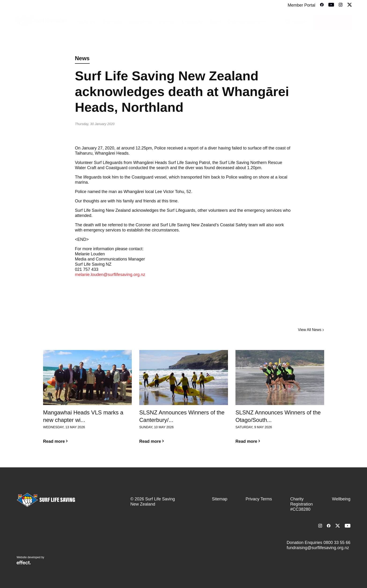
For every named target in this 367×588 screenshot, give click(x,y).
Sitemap (220, 499)
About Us (86, 22)
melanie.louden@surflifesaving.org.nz (110, 275)
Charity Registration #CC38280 (301, 504)
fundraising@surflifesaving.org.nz (318, 548)
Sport (215, 22)
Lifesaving (192, 22)
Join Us (167, 22)
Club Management (246, 22)
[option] (87, 401)
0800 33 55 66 (337, 543)
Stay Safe (112, 22)
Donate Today (332, 22)
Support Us (141, 22)
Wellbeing (341, 499)
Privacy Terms (259, 499)
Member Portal (301, 5)
